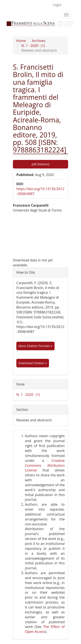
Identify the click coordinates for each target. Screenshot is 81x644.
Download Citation (33, 363)
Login (57, 5)
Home (21, 41)
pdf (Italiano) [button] (40, 164)
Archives (39, 41)
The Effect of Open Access (45, 629)
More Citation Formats (35, 346)
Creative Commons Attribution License (45, 465)
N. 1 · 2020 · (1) (33, 46)
